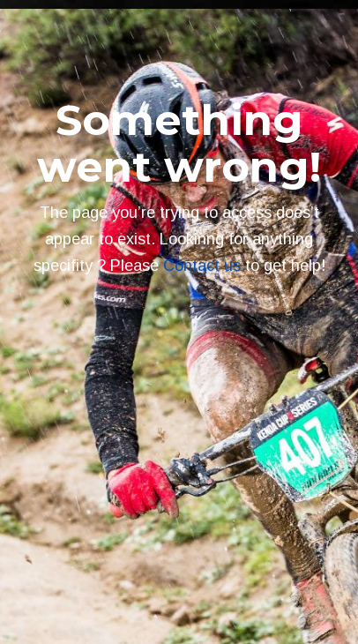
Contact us (202, 266)
